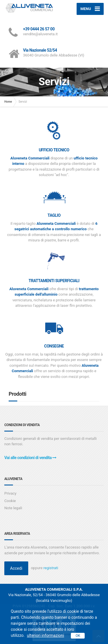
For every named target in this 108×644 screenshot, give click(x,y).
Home (8, 102)
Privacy (10, 493)
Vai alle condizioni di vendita (30, 458)
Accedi (16, 568)
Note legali (13, 508)
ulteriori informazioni (45, 635)
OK (78, 636)
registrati (51, 568)
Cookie (10, 501)
